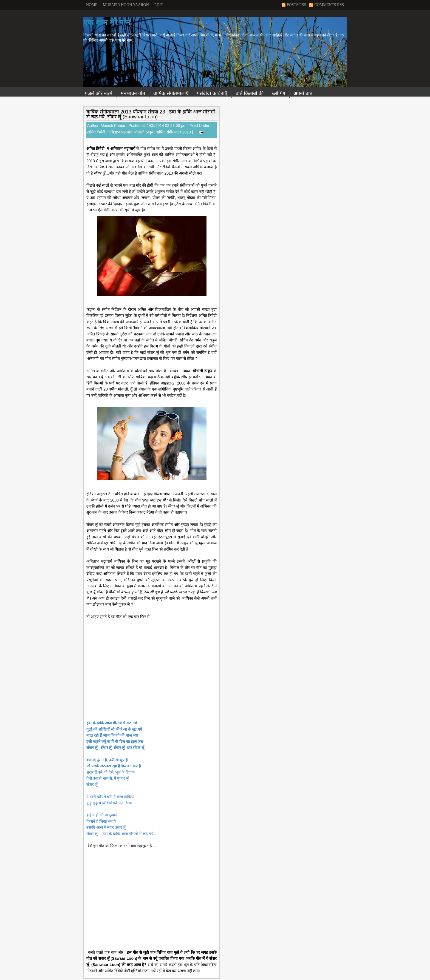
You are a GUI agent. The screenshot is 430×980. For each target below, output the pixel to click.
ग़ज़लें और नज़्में (99, 93)
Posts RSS (296, 5)
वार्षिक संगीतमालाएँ (171, 93)
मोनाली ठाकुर (144, 132)
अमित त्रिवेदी (96, 132)
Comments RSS (329, 5)
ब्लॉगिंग (279, 93)
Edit (159, 5)
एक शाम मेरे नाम (107, 22)
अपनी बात (303, 93)
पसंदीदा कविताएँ (212, 93)
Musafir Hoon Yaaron (126, 5)
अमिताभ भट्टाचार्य (120, 132)
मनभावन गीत (133, 93)
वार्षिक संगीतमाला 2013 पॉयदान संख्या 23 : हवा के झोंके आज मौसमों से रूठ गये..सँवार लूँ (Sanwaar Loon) (151, 114)
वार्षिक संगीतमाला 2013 (173, 132)
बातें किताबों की (250, 93)
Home (92, 5)
